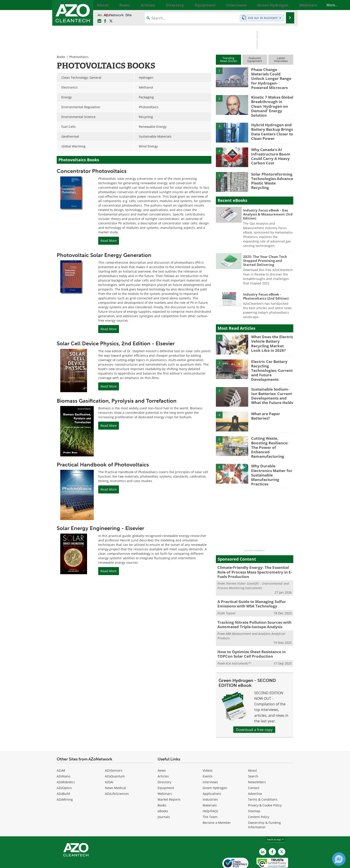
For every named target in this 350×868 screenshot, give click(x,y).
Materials (210, 785)
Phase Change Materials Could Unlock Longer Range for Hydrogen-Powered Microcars (271, 75)
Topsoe (231, 595)
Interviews (210, 762)
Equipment (166, 768)
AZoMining (65, 780)
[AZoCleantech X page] (282, 832)
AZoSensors (114, 751)
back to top (276, 819)
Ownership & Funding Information (264, 805)
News (162, 751)
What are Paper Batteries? (264, 406)
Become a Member (217, 803)
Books (61, 57)
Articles (163, 756)
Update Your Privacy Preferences (91, 862)
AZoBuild (63, 774)
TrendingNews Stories (228, 59)
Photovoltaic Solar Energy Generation (104, 255)
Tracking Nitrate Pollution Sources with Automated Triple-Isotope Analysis (251, 606)
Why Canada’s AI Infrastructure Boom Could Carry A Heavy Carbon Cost (269, 149)
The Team (210, 797)
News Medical (115, 768)
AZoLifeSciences (117, 774)
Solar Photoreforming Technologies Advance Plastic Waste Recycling (271, 172)
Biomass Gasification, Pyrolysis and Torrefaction (117, 401)
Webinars (165, 774)
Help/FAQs (210, 791)
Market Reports (169, 780)
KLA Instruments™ (238, 643)
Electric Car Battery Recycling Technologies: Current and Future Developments (271, 361)
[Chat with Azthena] (339, 859)
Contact (254, 768)
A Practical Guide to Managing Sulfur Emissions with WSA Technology (248, 586)
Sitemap (254, 791)
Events (208, 756)
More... (288, 5)
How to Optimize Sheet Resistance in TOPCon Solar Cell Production (248, 635)
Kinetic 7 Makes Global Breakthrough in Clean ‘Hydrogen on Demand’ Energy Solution (270, 100)
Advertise (255, 774)
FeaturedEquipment (255, 59)
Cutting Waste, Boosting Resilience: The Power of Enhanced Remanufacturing (272, 435)
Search (253, 756)
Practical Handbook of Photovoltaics (103, 465)
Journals (164, 797)
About (252, 751)
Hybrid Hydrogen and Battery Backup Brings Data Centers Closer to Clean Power (270, 125)
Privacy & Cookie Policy (265, 785)
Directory (164, 762)
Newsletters (257, 762)
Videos (208, 751)
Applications (212, 774)
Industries (210, 780)
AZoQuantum (115, 756)
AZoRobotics (66, 762)
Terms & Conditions (263, 780)
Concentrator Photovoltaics (92, 171)
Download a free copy (254, 710)
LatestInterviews (281, 59)
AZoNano (64, 756)
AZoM (61, 751)
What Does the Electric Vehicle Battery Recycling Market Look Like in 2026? (270, 337)
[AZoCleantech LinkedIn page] (99, 21)
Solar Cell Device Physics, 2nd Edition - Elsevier (116, 343)
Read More (109, 241)
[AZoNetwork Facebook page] (105, 21)
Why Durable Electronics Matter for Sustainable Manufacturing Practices (272, 458)
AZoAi (109, 762)
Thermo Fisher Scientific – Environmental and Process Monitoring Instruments (253, 569)
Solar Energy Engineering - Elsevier (100, 528)
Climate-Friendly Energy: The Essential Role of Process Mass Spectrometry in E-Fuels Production (254, 556)
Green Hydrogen (215, 768)
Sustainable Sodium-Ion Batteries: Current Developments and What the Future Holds (272, 386)
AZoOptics (64, 768)
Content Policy (259, 797)
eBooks (163, 791)
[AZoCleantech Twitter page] (111, 21)
